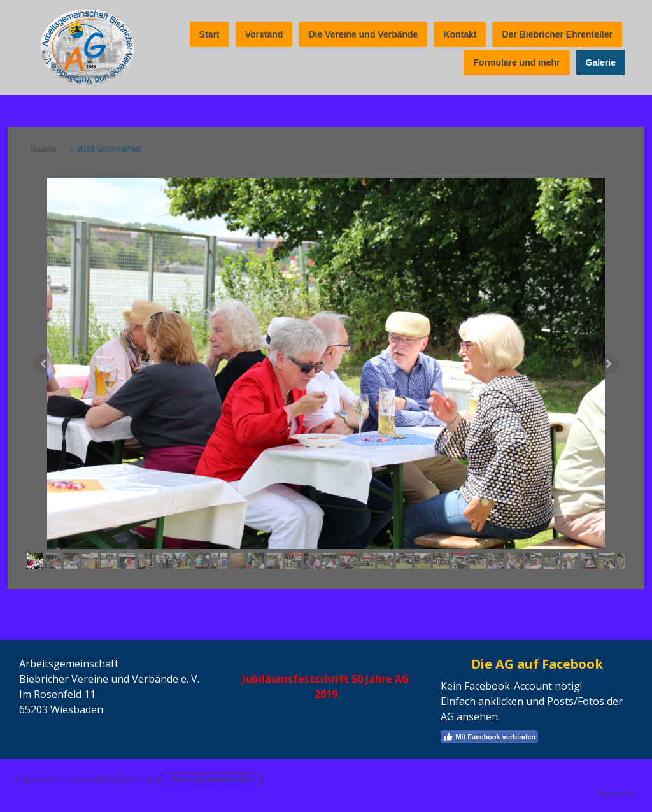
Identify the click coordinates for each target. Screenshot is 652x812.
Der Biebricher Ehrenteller (557, 34)
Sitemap (140, 779)
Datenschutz (92, 779)
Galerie (601, 62)
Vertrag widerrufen (212, 779)
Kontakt (460, 34)
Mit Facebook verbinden (489, 737)
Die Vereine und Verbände (363, 34)
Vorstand (264, 34)
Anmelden (616, 793)
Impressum (38, 779)
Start (209, 34)
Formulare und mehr (516, 62)
